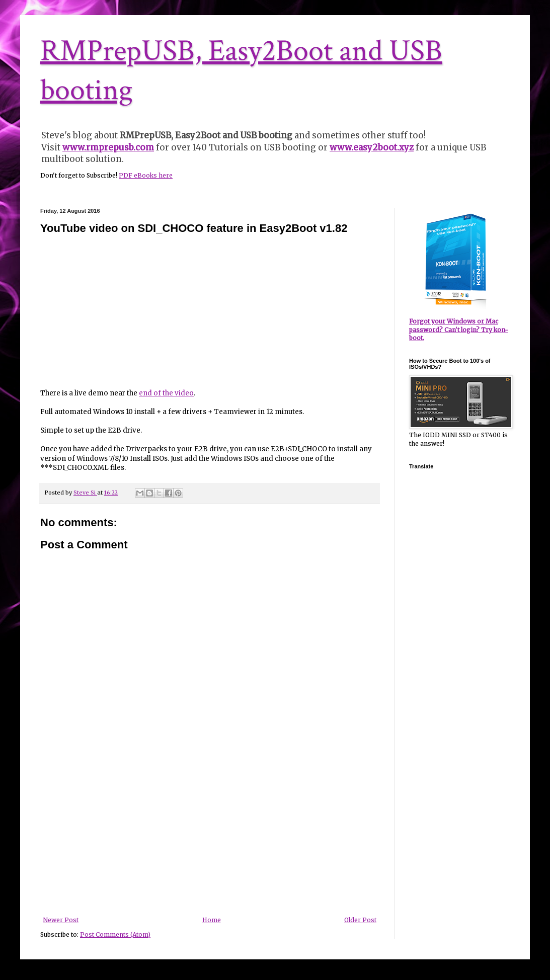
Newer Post (61, 920)
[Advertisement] (210, 841)
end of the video (166, 393)
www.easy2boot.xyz (372, 147)
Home (212, 920)
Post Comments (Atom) (115, 934)
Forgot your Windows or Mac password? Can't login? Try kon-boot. (459, 330)
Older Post (360, 920)
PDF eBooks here (146, 175)
